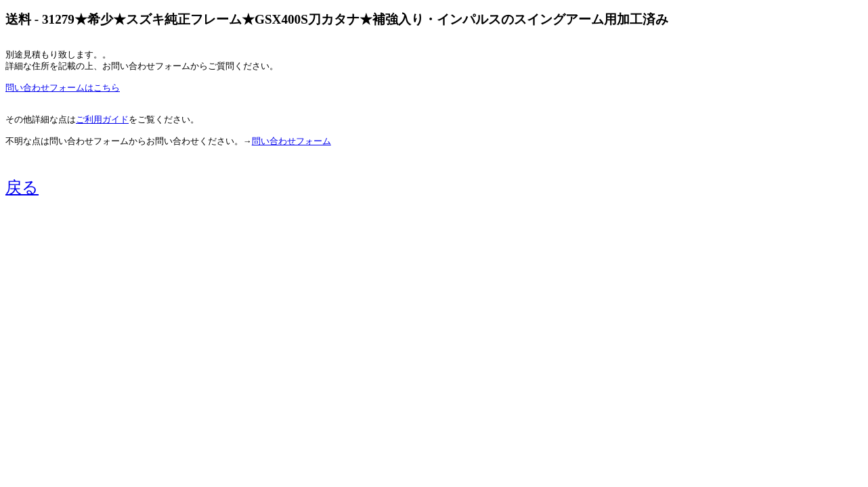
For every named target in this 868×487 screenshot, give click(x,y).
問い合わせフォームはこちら (63, 88)
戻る (22, 187)
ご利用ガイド (102, 120)
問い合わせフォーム (291, 141)
